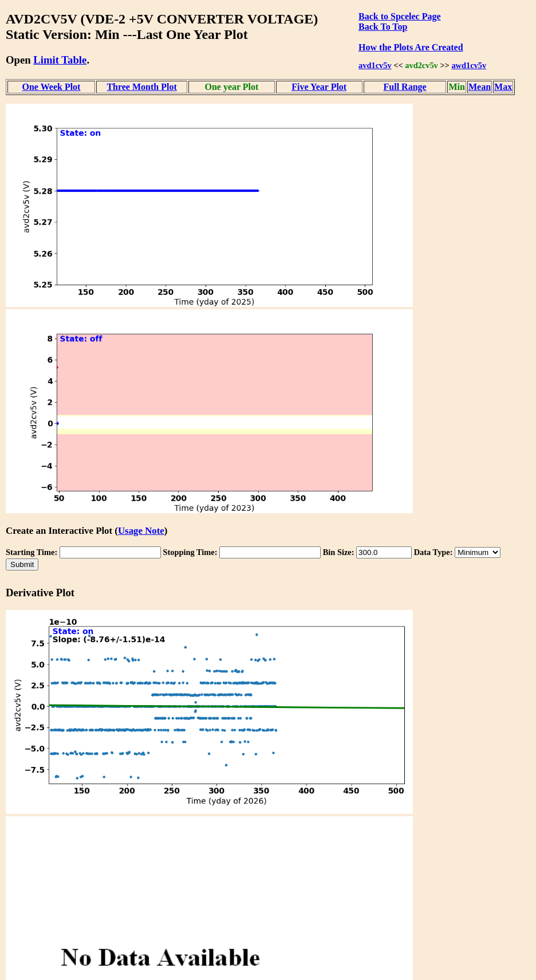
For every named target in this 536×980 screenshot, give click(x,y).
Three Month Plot (141, 87)
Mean (480, 87)
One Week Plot (52, 87)
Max (503, 87)
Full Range (405, 87)
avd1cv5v (375, 65)
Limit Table (60, 60)
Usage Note (141, 531)
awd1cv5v (469, 65)
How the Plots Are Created (411, 47)
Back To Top (383, 27)
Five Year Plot (319, 87)
